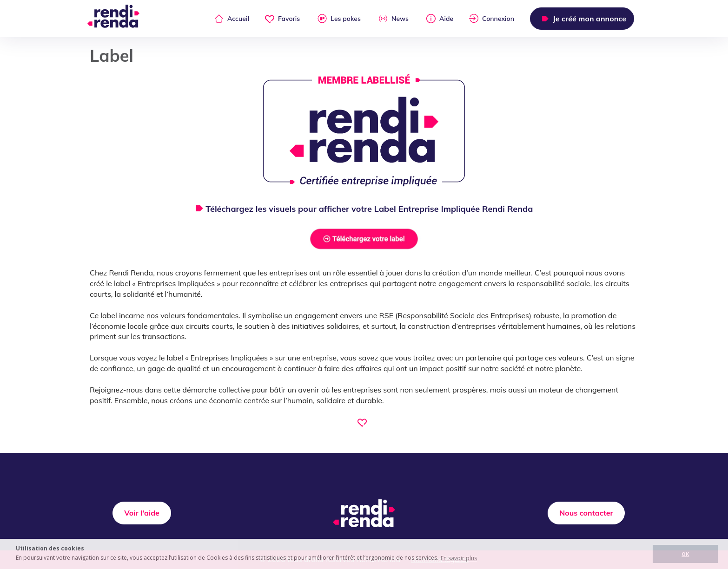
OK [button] (685, 554)
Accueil (232, 19)
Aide (440, 19)
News (394, 19)
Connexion (492, 19)
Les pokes (339, 19)
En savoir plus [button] (459, 558)
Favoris (282, 19)
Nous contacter (586, 513)
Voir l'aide (142, 513)
